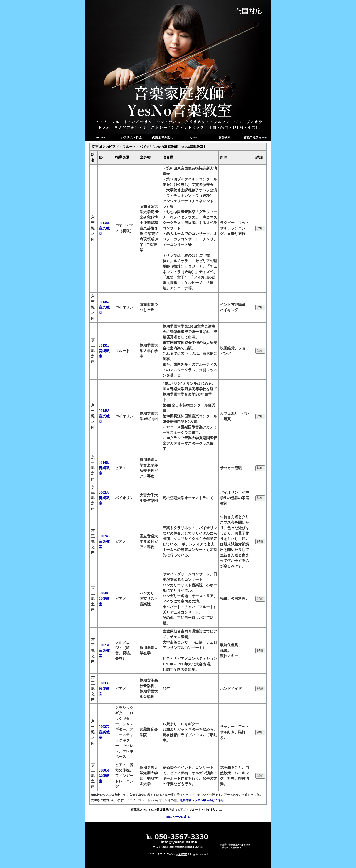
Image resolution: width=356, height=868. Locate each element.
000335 (104, 689)
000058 (104, 776)
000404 (104, 599)
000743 (104, 541)
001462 (104, 468)
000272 (104, 732)
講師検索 (225, 137)
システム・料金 (131, 137)
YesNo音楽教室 (177, 854)
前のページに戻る (178, 817)
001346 (104, 228)
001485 (104, 416)
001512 (104, 351)
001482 (104, 307)
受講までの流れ (162, 137)
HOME (100, 137)
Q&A (194, 137)
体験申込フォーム (256, 137)
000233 (104, 498)
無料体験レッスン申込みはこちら (202, 800)
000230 (104, 650)
